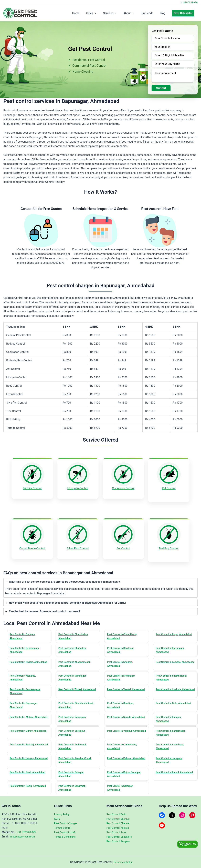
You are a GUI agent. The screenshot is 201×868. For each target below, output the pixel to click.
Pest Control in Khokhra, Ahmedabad (121, 660)
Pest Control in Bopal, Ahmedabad (168, 631)
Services (116, 13)
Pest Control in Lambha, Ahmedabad (170, 660)
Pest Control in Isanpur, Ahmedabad (23, 760)
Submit (161, 88)
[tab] (100, 582)
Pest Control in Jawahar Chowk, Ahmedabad (77, 760)
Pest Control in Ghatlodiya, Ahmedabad (74, 645)
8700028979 (189, 3)
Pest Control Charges (67, 823)
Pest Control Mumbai (119, 819)
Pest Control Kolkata (119, 828)
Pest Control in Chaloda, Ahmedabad (170, 688)
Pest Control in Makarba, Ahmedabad (24, 674)
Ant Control (123, 546)
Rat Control (169, 488)
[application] (102, 13)
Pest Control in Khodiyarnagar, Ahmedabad (76, 660)
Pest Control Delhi (117, 814)
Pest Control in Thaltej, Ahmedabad (72, 688)
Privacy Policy (62, 814)
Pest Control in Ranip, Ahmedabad (22, 789)
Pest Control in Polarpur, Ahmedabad (72, 774)
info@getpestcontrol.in (23, 837)
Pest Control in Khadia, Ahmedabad (23, 660)
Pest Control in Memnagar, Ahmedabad (123, 674)
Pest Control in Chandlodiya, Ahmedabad (75, 631)
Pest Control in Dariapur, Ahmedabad (24, 631)
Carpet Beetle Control (32, 546)
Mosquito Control (78, 488)
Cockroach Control (123, 488)
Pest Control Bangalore (120, 837)
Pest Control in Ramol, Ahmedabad (169, 774)
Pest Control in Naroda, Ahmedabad (121, 717)
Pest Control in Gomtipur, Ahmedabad (122, 703)
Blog (165, 13)
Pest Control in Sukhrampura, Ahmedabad (27, 688)
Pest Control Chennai (119, 823)
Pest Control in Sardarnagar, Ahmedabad (172, 731)
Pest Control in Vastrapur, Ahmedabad (73, 731)
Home (85, 13)
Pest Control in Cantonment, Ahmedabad (123, 745)
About (133, 13)
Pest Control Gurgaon (119, 841)
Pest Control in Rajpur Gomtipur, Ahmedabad (126, 774)
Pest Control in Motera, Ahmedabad (23, 717)
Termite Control (32, 488)
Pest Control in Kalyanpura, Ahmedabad (171, 645)
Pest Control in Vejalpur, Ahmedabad (121, 731)
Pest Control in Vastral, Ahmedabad (120, 688)
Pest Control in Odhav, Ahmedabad (23, 731)
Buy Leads (150, 13)
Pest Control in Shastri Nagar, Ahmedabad (173, 674)
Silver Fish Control (78, 546)
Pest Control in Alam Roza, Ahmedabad (171, 745)
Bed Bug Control (169, 546)
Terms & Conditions (66, 837)
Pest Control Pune (117, 832)
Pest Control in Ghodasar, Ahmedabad (122, 645)
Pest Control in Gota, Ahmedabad (175, 700)
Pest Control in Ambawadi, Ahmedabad (74, 745)
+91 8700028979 (27, 832)
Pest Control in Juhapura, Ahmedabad (170, 760)
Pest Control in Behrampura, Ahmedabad (26, 645)
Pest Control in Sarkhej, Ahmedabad (23, 745)
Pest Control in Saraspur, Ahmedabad (121, 789)
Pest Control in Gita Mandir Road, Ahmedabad (78, 703)
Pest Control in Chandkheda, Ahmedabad (124, 631)
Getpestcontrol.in (123, 862)
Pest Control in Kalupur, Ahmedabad (121, 760)
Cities (99, 13)
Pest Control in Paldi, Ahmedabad (29, 772)
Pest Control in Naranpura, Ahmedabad (74, 717)
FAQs (57, 819)
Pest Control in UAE (66, 832)
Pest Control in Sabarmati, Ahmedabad (74, 789)
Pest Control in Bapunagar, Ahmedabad (25, 703)
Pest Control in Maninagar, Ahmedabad (74, 674)
